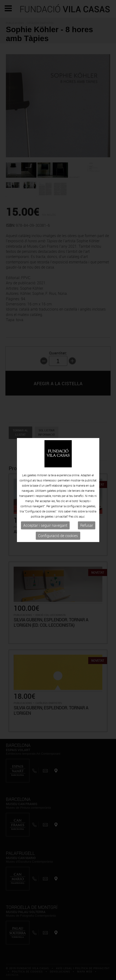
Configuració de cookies (58, 536)
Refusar (87, 526)
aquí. (82, 517)
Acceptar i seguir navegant (45, 526)
